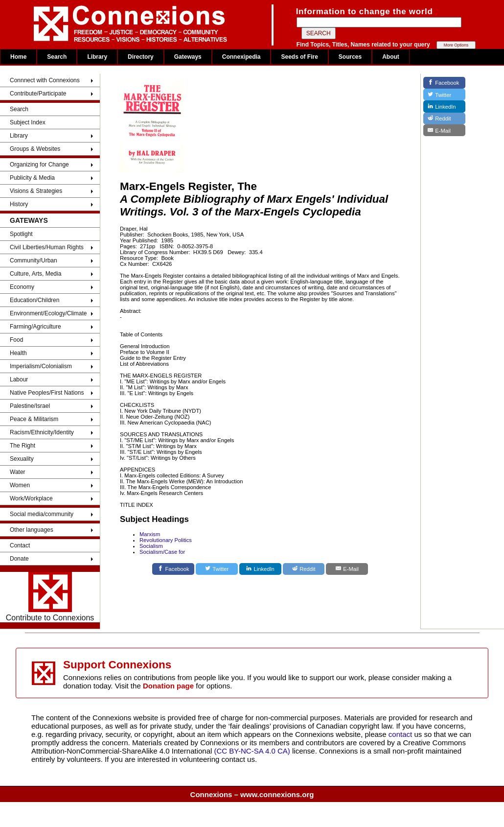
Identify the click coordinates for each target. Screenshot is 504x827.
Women (20, 485)
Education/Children (34, 300)
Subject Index (28, 122)
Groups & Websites (35, 149)
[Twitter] (217, 569)
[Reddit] (304, 569)
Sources (350, 57)
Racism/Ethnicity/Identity (42, 432)
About (391, 57)
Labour (19, 379)
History (19, 204)
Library (97, 57)
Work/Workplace (31, 498)
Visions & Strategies (36, 191)
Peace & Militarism (34, 419)
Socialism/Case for (162, 552)
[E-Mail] (347, 569)
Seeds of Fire (299, 57)
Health (18, 353)
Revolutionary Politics (166, 540)
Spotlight (21, 234)
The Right (23, 446)
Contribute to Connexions (50, 597)
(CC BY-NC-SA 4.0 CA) (252, 751)
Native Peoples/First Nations (47, 393)
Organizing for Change (39, 165)
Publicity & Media (32, 178)
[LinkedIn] (260, 569)
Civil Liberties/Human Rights (47, 247)
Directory (141, 57)
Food (16, 340)
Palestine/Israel (30, 406)
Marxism (150, 534)
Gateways (188, 57)
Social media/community (42, 514)
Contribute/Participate (38, 94)
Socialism (151, 546)
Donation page (168, 686)
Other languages (32, 530)
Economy (22, 287)
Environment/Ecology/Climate (48, 313)
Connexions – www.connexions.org (252, 794)
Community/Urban (34, 260)
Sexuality (22, 459)
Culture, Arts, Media (35, 274)
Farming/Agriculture (35, 327)
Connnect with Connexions (45, 80)
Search (57, 57)
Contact (20, 545)
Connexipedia (241, 57)
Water (18, 472)
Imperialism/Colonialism (41, 366)
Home (18, 57)
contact (401, 734)
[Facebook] (173, 569)
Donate (19, 559)
